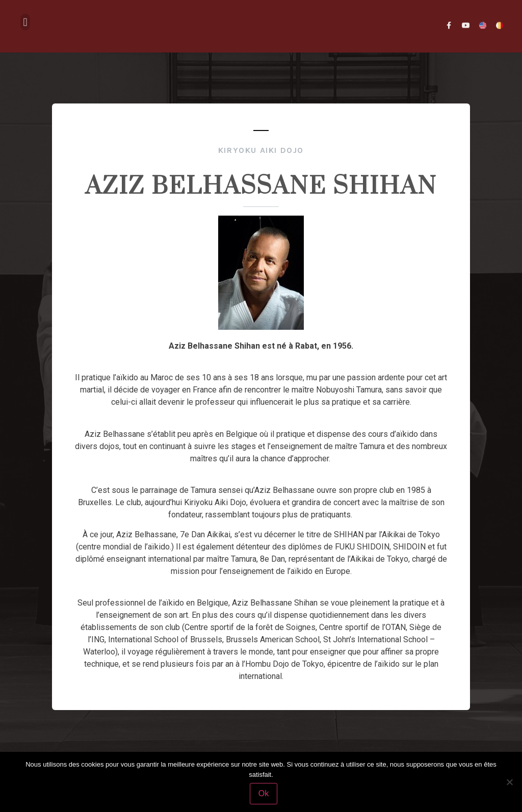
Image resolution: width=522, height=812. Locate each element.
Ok (264, 793)
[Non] (509, 782)
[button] (25, 18)
